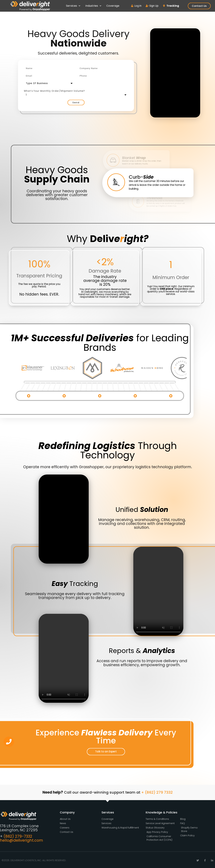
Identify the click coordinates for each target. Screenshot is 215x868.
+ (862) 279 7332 (157, 792)
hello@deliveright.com (21, 840)
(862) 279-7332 (18, 836)
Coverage (113, 6)
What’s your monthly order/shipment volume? (54, 91)
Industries (93, 6)
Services (73, 6)
